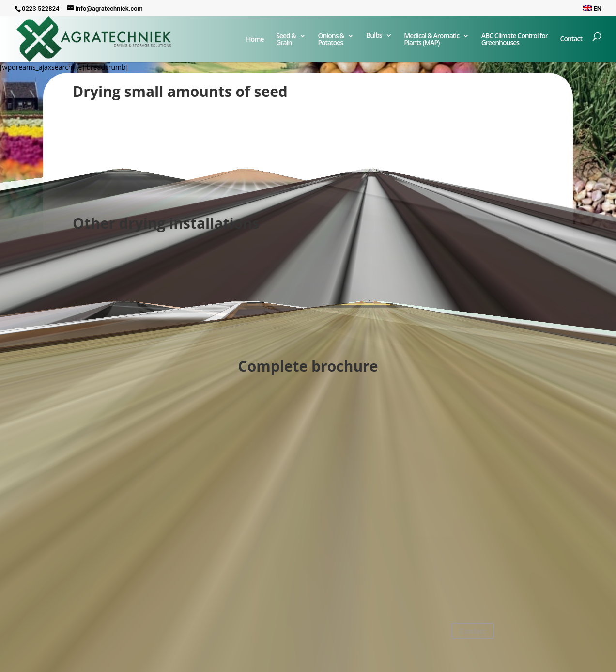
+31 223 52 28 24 (96, 638)
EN (592, 8)
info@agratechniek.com (110, 626)
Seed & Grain (286, 40)
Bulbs (374, 36)
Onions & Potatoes (331, 40)
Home (255, 40)
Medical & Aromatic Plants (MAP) (431, 40)
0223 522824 (41, 8)
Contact (571, 43)
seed (271, 91)
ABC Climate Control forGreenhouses (515, 40)
